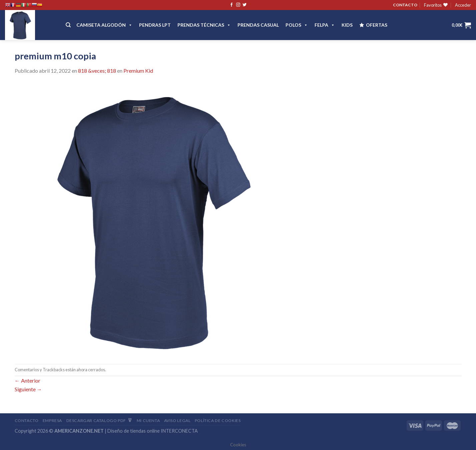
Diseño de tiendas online (134, 431)
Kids (347, 25)
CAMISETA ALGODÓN (104, 25)
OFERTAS (377, 25)
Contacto (27, 420)
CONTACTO (405, 5)
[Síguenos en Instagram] (238, 5)
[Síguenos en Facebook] (231, 5)
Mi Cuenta (148, 420)
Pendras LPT (155, 25)
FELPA (325, 25)
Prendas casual (258, 25)
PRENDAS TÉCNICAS (204, 25)
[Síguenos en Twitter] (245, 5)
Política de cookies (218, 420)
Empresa (52, 420)
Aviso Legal (177, 420)
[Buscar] (68, 25)
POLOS (297, 25)
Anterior (28, 380)
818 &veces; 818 (97, 71)
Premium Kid (138, 71)
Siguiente (28, 389)
